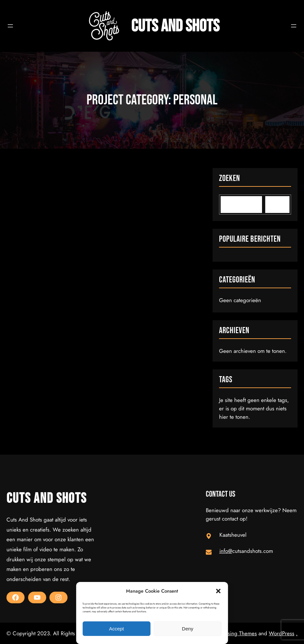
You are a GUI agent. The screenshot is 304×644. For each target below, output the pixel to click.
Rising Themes (240, 633)
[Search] (277, 205)
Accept (116, 629)
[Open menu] (10, 26)
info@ (226, 551)
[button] (218, 591)
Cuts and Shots (175, 26)
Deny (188, 629)
